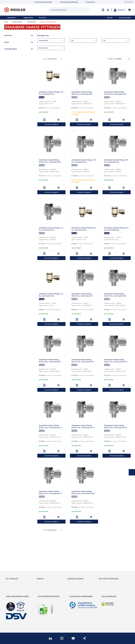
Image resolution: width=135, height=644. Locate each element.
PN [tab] (104, 40)
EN (129, 2)
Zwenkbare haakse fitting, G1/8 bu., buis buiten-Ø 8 (84, 229)
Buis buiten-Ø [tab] (43, 48)
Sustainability (11, 553)
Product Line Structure (15, 560)
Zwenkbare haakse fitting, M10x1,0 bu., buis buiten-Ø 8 (50, 361)
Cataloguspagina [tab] (11, 49)
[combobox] (67, 10)
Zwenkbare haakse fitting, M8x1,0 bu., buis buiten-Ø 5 (82, 295)
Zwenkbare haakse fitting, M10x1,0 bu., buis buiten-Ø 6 (115, 93)
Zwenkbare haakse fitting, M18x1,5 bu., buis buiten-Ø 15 (83, 427)
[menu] (51, 18)
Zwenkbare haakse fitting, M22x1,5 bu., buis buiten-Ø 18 (116, 427)
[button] (122, 10)
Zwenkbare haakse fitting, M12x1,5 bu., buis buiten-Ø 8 (83, 361)
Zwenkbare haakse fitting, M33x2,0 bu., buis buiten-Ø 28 (83, 493)
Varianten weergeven (51, 124)
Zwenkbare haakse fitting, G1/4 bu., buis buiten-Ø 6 (51, 229)
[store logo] (25, 10)
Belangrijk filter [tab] (43, 35)
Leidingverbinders (17, 22)
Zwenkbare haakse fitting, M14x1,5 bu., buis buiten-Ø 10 (116, 361)
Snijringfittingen (31, 22)
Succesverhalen (125, 18)
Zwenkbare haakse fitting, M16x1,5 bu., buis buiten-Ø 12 (50, 427)
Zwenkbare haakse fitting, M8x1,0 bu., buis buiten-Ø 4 (82, 93)
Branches (43, 18)
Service (110, 18)
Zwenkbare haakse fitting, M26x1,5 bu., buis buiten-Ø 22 (50, 493)
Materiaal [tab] (8, 35)
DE (126, 2)
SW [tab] (72, 40)
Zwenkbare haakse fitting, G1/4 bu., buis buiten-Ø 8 (51, 295)
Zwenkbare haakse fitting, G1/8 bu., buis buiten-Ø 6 (51, 93)
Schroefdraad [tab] (43, 40)
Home (6, 22)
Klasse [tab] (7, 42)
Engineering (28, 18)
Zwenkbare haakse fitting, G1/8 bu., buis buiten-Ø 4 (84, 161)
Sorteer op (111, 59)
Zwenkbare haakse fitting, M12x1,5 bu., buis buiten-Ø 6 (50, 161)
